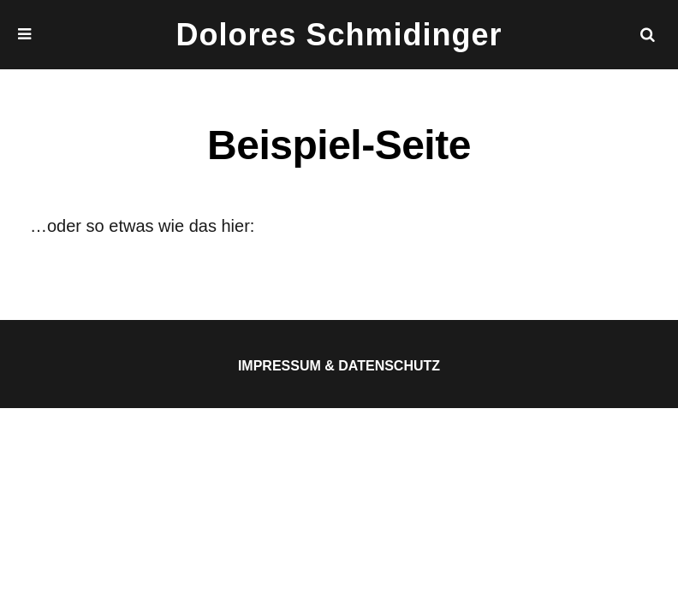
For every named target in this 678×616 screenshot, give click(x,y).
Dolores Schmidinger (339, 35)
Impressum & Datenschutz (339, 366)
